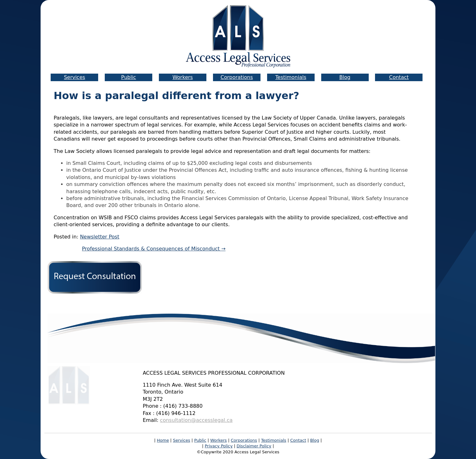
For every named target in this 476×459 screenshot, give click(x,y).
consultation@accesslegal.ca (196, 420)
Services (74, 77)
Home (163, 440)
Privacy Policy (219, 446)
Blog (345, 77)
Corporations (237, 77)
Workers (183, 77)
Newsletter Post (100, 237)
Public (129, 77)
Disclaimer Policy (254, 446)
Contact (399, 77)
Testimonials (291, 77)
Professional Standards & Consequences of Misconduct (154, 249)
